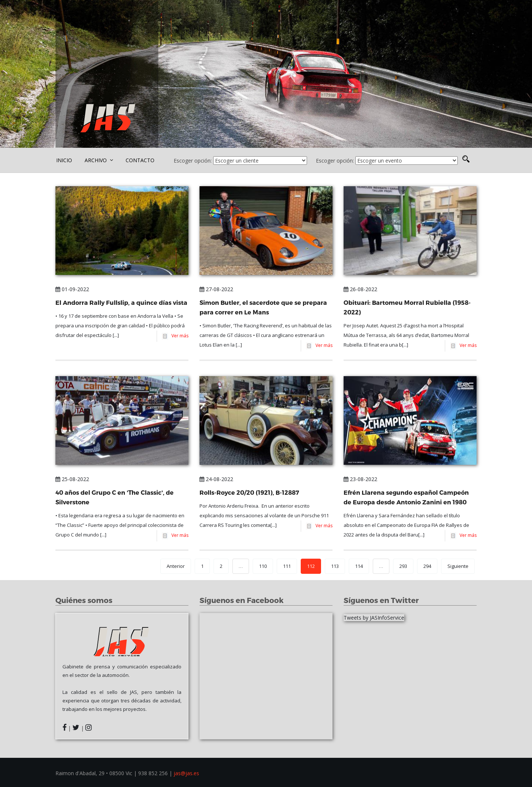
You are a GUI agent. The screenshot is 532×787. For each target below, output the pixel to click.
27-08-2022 (216, 289)
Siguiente (458, 566)
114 (359, 566)
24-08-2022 (216, 479)
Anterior (176, 566)
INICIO (64, 160)
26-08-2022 (360, 289)
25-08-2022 (72, 479)
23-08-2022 (360, 479)
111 (287, 566)
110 (263, 566)
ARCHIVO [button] (99, 160)
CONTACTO (140, 160)
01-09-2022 (72, 289)
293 (403, 566)
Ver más (179, 336)
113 (335, 566)
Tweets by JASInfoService (374, 618)
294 (427, 566)
